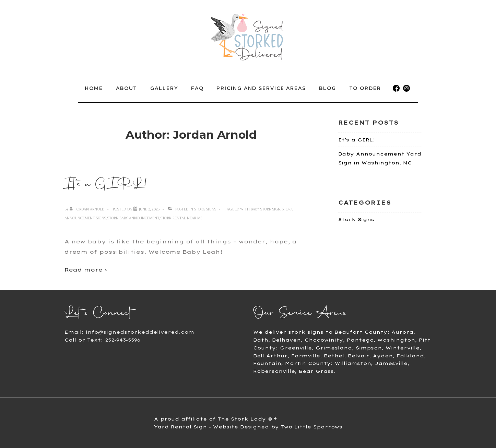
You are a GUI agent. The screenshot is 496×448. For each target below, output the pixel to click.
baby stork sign (266, 209)
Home (94, 88)
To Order (365, 88)
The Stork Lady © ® (247, 419)
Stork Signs (205, 209)
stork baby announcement (133, 218)
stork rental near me (181, 218)
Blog (328, 88)
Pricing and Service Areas (261, 88)
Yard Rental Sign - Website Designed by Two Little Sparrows (248, 427)
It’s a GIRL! (106, 184)
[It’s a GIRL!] (149, 209)
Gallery (164, 88)
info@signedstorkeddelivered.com (140, 332)
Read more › (86, 270)
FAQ (197, 88)
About (127, 88)
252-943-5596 (123, 340)
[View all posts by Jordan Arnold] (87, 209)
